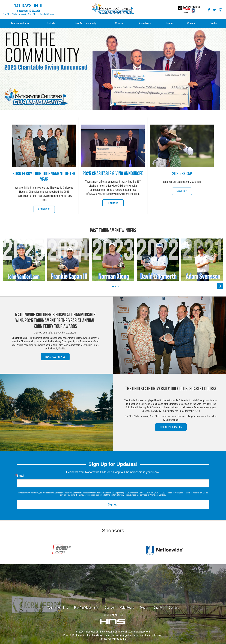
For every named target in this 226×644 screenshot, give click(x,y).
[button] (220, 286)
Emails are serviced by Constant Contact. (148, 495)
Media (170, 23)
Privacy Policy (107, 639)
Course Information (171, 427)
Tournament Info (20, 23)
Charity (191, 23)
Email (20, 476)
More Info (182, 191)
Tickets (51, 23)
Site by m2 (121, 639)
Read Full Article (55, 357)
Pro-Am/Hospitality (85, 23)
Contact (214, 23)
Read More (44, 209)
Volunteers (145, 23)
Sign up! (113, 504)
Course (119, 23)
